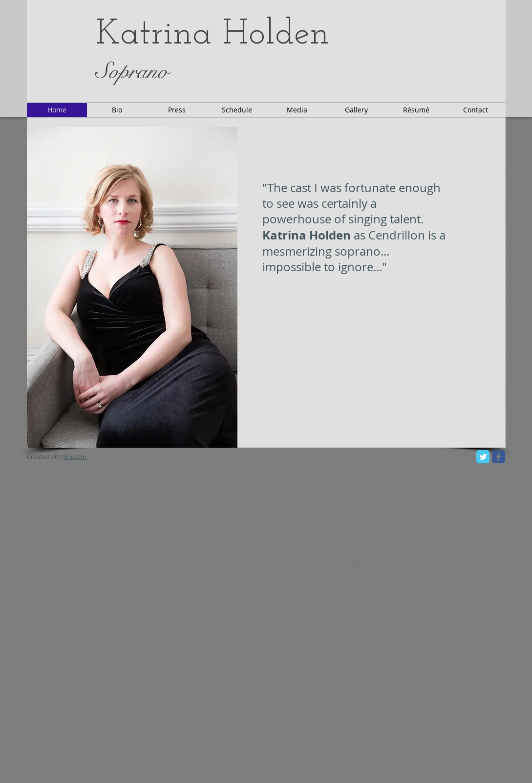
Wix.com (75, 457)
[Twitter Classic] (483, 457)
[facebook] (499, 457)
